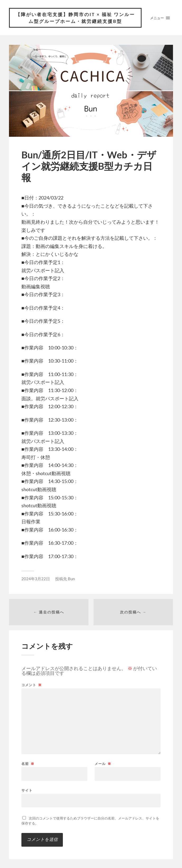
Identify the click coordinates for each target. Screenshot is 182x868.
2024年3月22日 (36, 579)
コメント (32, 685)
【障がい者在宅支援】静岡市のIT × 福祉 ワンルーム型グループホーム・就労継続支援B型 (75, 18)
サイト (27, 790)
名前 (28, 764)
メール (103, 764)
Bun (71, 579)
